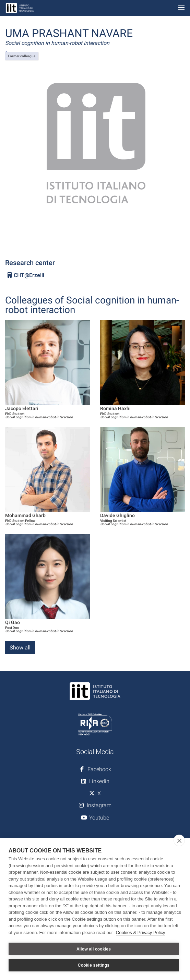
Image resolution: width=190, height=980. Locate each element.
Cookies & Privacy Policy (141, 933)
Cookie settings (94, 965)
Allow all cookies (94, 949)
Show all (20, 648)
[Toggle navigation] (181, 8)
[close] (179, 840)
